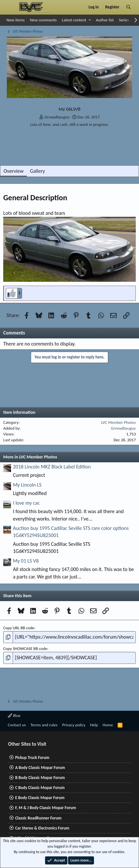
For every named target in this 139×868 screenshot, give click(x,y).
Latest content (74, 20)
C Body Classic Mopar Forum (40, 788)
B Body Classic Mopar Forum (40, 778)
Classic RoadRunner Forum (38, 818)
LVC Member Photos (118, 422)
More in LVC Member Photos (30, 457)
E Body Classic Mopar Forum (40, 798)
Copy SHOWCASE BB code (25, 648)
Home (108, 725)
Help (94, 725)
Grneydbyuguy (57, 117)
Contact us (17, 725)
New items (16, 20)
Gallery (38, 171)
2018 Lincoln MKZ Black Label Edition (52, 467)
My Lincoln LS (27, 485)
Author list (105, 20)
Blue (14, 715)
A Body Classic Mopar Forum (40, 768)
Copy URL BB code (19, 628)
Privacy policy (74, 725)
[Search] (128, 7)
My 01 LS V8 (26, 561)
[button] (90, 20)
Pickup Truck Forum (32, 758)
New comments (43, 20)
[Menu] (11, 7)
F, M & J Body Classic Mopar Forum (46, 808)
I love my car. (27, 503)
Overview (14, 171)
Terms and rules (44, 725)
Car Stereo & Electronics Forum (42, 828)
